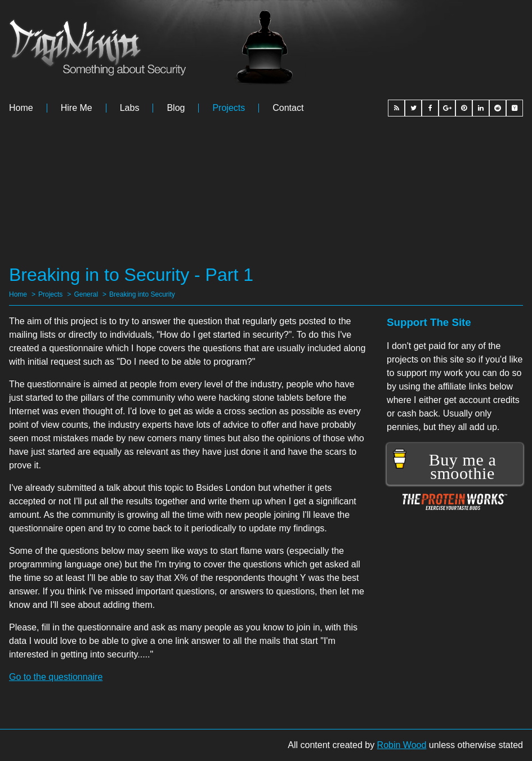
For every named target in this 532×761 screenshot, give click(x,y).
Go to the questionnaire (56, 677)
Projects (229, 108)
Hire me (77, 108)
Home (21, 108)
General (86, 294)
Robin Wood (402, 745)
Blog (176, 108)
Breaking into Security (142, 294)
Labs (130, 108)
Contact (288, 108)
